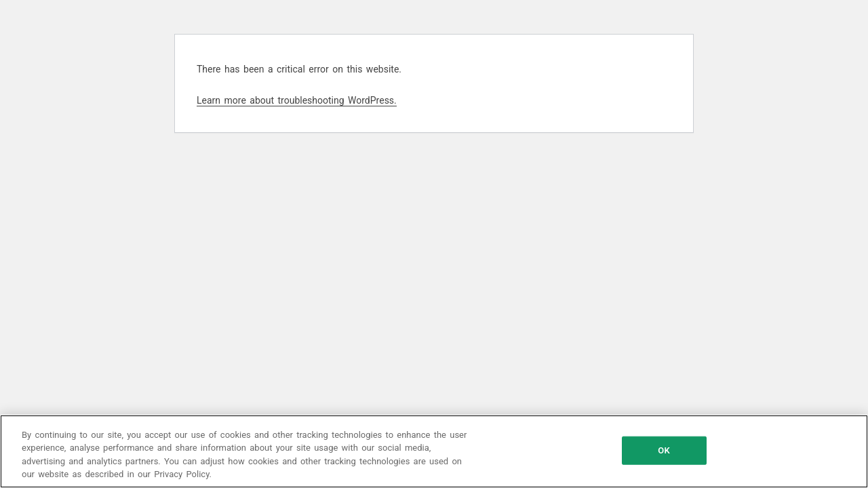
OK (664, 450)
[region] (434, 451)
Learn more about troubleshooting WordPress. (297, 100)
